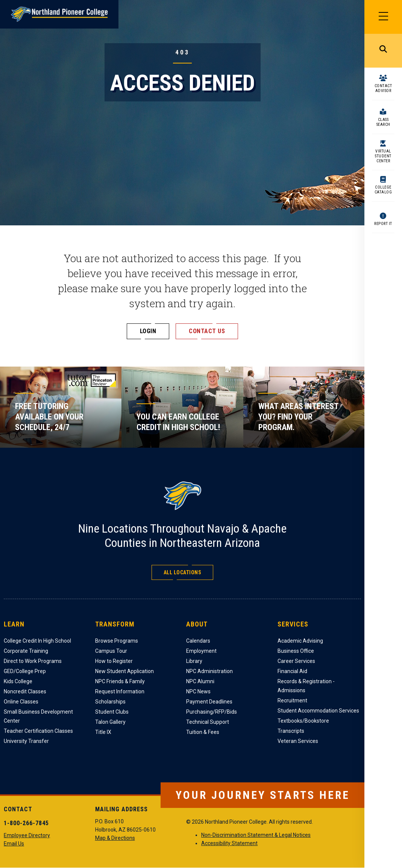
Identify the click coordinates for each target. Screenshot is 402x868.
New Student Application (124, 671)
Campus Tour (111, 651)
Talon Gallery (110, 722)
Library (194, 661)
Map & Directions (115, 838)
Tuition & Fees (203, 732)
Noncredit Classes (25, 691)
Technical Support (208, 722)
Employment (201, 651)
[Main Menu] (383, 17)
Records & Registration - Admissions (306, 686)
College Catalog (383, 190)
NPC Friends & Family (120, 681)
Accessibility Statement (229, 843)
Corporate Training (26, 651)
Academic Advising (300, 641)
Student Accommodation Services (318, 711)
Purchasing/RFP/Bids (212, 712)
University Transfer (26, 741)
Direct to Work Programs (33, 661)
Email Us (14, 844)
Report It (383, 224)
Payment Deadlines (209, 702)
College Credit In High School (37, 641)
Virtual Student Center (383, 156)
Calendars (198, 641)
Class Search (383, 122)
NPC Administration (209, 671)
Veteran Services (298, 741)
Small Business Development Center (38, 716)
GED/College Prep (25, 671)
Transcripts (291, 731)
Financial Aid (292, 671)
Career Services (296, 661)
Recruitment (292, 700)
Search (383, 51)
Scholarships (110, 702)
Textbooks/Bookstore (303, 721)
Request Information (120, 691)
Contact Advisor (383, 88)
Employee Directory (27, 835)
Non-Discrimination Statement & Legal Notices (256, 835)
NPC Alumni (200, 681)
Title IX (103, 732)
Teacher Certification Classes (38, 731)
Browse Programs (117, 641)
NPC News (198, 691)
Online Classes (21, 702)
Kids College (18, 681)
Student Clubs (112, 712)
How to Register (114, 661)
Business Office (296, 651)
